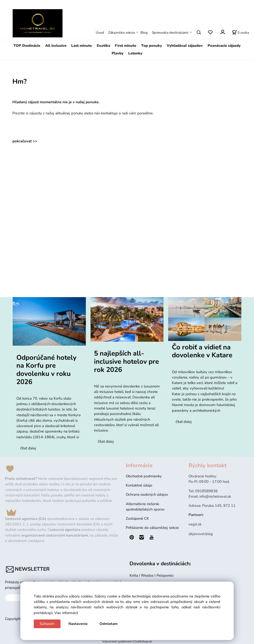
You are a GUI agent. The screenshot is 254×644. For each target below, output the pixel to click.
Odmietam (109, 624)
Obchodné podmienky (144, 476)
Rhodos (148, 575)
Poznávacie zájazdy (224, 46)
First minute (126, 46)
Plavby (118, 53)
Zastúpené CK (137, 518)
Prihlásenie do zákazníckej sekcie (152, 528)
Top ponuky (152, 46)
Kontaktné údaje (139, 485)
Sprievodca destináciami (170, 33)
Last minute (81, 46)
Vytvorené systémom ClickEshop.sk (127, 641)
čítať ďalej (28, 448)
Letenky (135, 53)
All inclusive (56, 46)
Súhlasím (47, 624)
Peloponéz (166, 575)
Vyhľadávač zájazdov (185, 46)
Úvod (100, 33)
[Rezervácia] (241, 32)
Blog (144, 33)
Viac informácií (66, 613)
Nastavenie (78, 624)
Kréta (134, 575)
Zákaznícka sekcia (121, 33)
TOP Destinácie (27, 46)
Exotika (103, 46)
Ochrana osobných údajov (147, 494)
